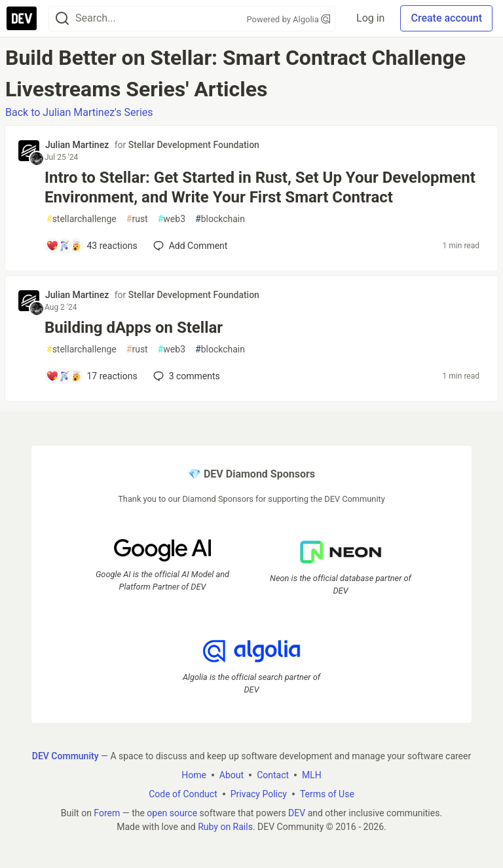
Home (194, 775)
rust (137, 219)
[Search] (62, 19)
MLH (312, 775)
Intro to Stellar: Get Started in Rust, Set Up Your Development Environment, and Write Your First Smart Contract (260, 187)
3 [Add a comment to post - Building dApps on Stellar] (185, 376)
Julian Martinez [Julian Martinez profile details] (77, 145)
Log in (370, 18)
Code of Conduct (183, 794)
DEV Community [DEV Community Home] (65, 756)
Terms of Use (327, 794)
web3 (172, 219)
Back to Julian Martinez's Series (79, 112)
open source (172, 813)
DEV (297, 813)
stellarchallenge (82, 219)
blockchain (220, 219)
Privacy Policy (259, 794)
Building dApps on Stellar (134, 328)
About (232, 775)
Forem (107, 813)
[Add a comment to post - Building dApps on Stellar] (92, 376)
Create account (446, 18)
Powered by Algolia (289, 19)
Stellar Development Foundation (194, 145)
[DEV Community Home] (22, 18)
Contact (273, 775)
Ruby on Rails (225, 827)
